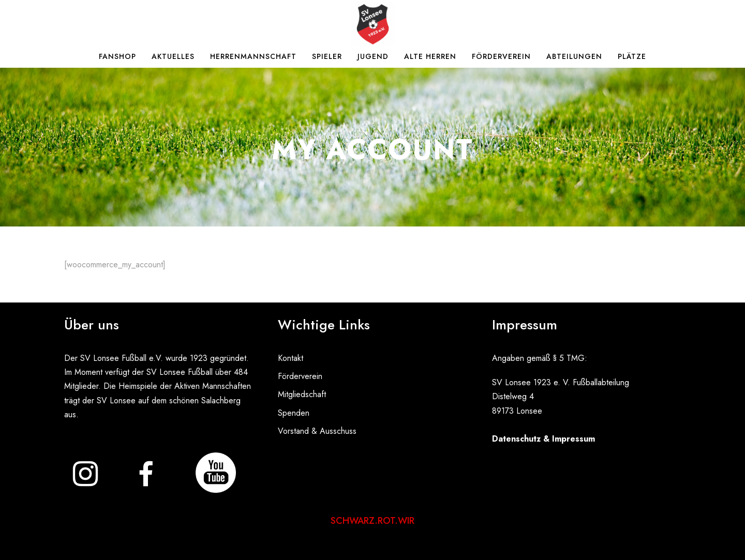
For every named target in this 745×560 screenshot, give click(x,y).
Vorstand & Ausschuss (317, 431)
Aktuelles (173, 56)
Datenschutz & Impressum (543, 439)
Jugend (373, 56)
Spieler (327, 56)
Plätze (632, 56)
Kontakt (290, 358)
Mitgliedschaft (302, 394)
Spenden (294, 413)
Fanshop (117, 56)
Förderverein (501, 56)
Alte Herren (430, 56)
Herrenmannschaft (253, 56)
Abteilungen (574, 56)
